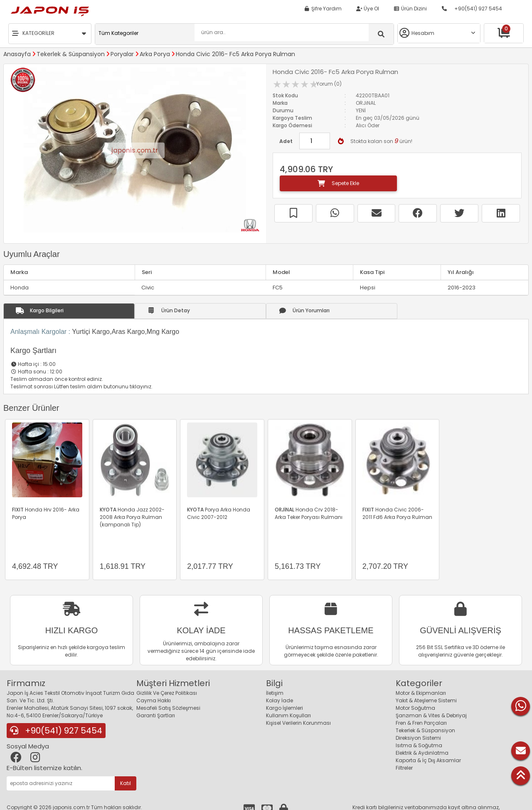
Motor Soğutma (415, 708)
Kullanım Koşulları (288, 715)
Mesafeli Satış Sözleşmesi (168, 708)
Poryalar (122, 54)
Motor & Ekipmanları (421, 693)
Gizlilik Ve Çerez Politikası (167, 693)
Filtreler (404, 768)
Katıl (126, 783)
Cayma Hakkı (154, 700)
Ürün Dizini (410, 9)
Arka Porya (155, 54)
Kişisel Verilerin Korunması (298, 723)
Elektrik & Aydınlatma (422, 753)
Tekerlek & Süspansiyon (71, 54)
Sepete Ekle (338, 183)
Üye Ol (368, 9)
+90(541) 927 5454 (472, 9)
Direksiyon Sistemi (418, 738)
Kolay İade (280, 700)
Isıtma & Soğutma (419, 745)
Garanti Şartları (156, 715)
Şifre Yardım (323, 9)
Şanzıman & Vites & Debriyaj (431, 715)
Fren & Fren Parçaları (421, 723)
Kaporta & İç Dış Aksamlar (428, 760)
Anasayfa (17, 54)
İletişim (275, 693)
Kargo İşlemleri (284, 708)
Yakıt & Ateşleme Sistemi (426, 700)
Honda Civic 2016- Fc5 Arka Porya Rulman (235, 54)
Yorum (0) (329, 84)
